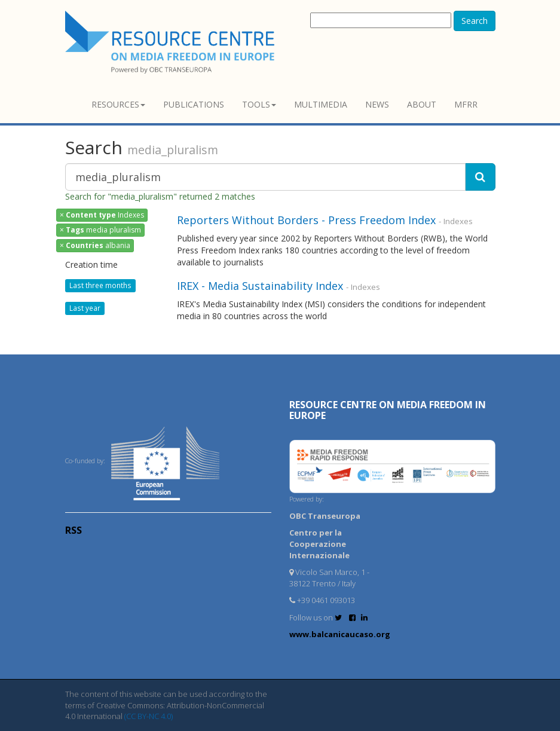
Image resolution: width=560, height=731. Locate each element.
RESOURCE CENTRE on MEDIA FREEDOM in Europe (388, 410)
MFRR (466, 104)
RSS (74, 530)
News (377, 104)
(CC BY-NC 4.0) (149, 716)
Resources (118, 104)
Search (475, 21)
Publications (194, 104)
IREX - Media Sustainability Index (260, 286)
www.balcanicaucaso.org (340, 634)
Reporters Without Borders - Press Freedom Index (308, 220)
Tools (259, 104)
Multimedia (321, 104)
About (422, 104)
